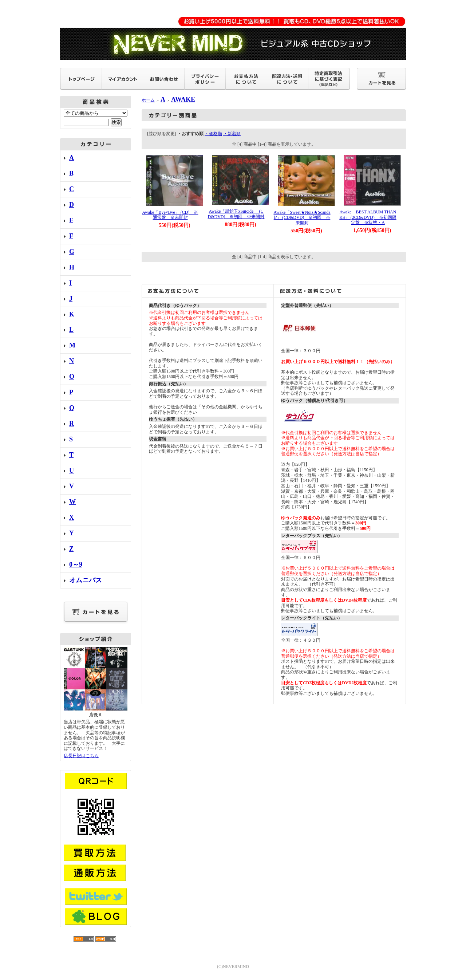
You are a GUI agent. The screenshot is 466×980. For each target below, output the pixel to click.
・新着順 (232, 134)
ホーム (148, 100)
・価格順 (213, 134)
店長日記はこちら (81, 756)
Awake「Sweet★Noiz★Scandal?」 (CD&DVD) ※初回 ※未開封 (302, 218)
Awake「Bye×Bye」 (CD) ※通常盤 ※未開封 (170, 215)
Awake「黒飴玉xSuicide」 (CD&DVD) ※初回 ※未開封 (236, 214)
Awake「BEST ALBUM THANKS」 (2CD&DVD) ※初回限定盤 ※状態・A (368, 217)
